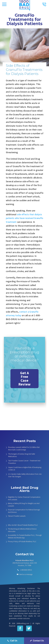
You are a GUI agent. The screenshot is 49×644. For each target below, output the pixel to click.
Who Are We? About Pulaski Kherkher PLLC (23, 525)
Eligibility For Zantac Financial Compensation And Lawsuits (24, 498)
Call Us (12, 641)
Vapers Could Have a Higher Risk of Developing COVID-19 (25, 469)
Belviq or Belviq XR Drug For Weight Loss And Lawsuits (24, 505)
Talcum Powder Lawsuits (17, 516)
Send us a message (26, 574)
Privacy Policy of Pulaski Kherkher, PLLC (22, 542)
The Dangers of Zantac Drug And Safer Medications (22, 455)
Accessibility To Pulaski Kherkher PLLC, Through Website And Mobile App (25, 536)
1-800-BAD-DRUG (26, 570)
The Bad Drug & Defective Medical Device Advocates (22, 530)
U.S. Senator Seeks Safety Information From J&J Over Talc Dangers (25, 475)
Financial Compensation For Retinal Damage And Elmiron (24, 511)
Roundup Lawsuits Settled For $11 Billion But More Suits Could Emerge (24, 448)
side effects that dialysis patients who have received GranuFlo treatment (25, 218)
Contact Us (37, 641)
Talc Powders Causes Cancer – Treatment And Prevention (24, 462)
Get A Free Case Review (25, 379)
